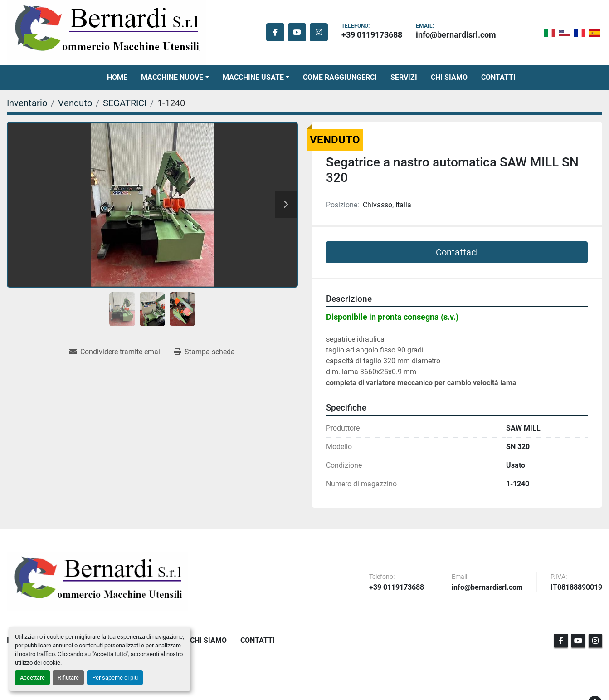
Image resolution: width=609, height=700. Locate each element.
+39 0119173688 (372, 35)
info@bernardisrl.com (456, 35)
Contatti (498, 77)
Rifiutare (68, 678)
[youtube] (297, 32)
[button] (175, 78)
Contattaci (457, 252)
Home (117, 77)
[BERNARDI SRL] (97, 582)
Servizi (404, 77)
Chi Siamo (449, 77)
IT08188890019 (576, 588)
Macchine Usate (253, 77)
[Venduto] (75, 103)
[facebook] (275, 32)
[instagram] (319, 32)
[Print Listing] (204, 352)
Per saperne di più (115, 678)
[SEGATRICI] (125, 103)
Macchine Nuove (172, 77)
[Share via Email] (116, 352)
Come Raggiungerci (340, 77)
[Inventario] (27, 103)
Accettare (32, 678)
